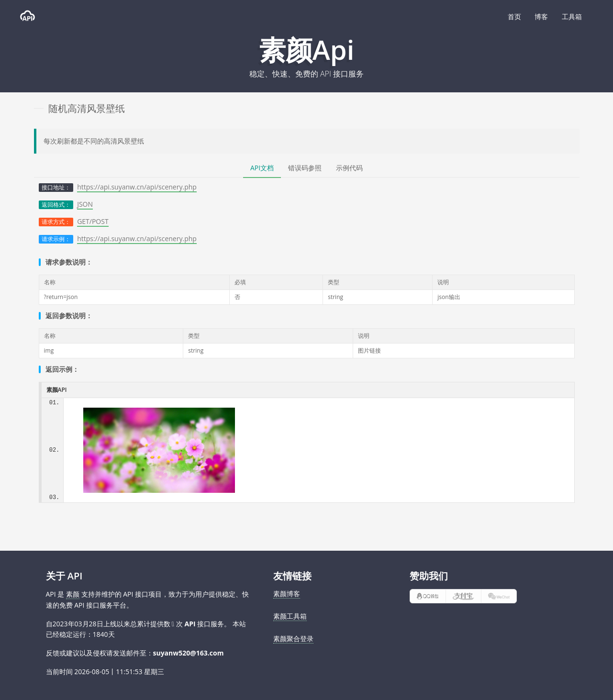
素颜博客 (287, 594)
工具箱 (572, 17)
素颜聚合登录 (293, 639)
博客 (541, 17)
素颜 (73, 594)
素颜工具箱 (290, 616)
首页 (514, 17)
